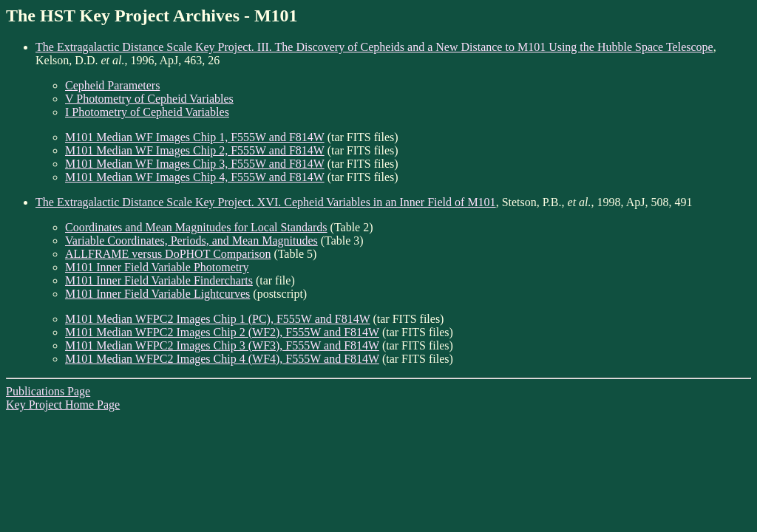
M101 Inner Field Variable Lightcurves (157, 294)
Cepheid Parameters (112, 85)
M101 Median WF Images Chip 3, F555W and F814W (195, 164)
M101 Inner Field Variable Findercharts (159, 280)
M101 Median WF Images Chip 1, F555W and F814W (195, 137)
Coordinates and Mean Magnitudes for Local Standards (196, 227)
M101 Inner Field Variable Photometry (157, 267)
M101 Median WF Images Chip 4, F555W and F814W (195, 177)
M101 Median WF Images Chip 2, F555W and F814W (195, 150)
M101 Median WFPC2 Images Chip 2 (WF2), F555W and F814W (222, 332)
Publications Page (48, 391)
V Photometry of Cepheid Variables (149, 99)
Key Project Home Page (63, 405)
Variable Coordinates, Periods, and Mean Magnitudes (191, 241)
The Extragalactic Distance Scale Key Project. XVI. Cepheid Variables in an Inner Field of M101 (266, 202)
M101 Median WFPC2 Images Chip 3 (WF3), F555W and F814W (222, 345)
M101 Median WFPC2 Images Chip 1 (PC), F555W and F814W (217, 319)
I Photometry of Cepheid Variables (147, 112)
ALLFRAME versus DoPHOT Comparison (168, 254)
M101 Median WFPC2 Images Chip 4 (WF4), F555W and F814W (222, 359)
